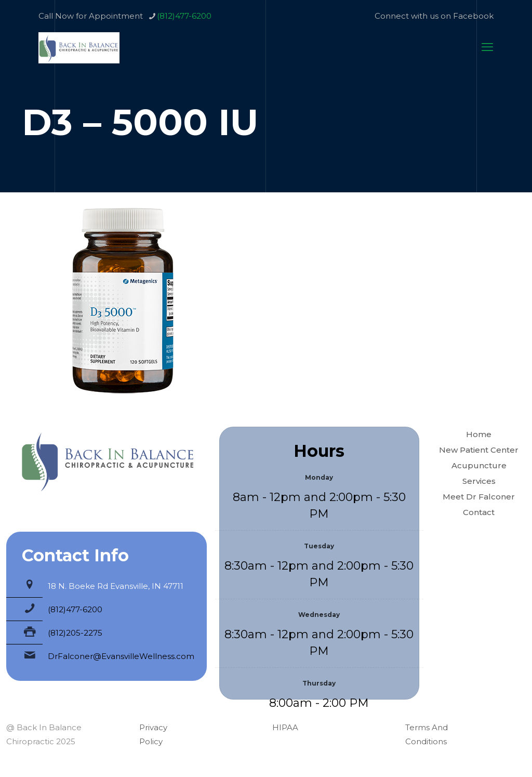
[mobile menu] (487, 47)
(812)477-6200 (75, 609)
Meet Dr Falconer (479, 497)
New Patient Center (479, 450)
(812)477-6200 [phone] (184, 16)
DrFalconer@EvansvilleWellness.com (121, 656)
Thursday (319, 683)
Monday (319, 477)
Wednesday (319, 615)
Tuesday (319, 546)
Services (479, 481)
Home (479, 434)
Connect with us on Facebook (434, 16)
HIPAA (285, 727)
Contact (479, 512)
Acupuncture (479, 465)
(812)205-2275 (75, 633)
